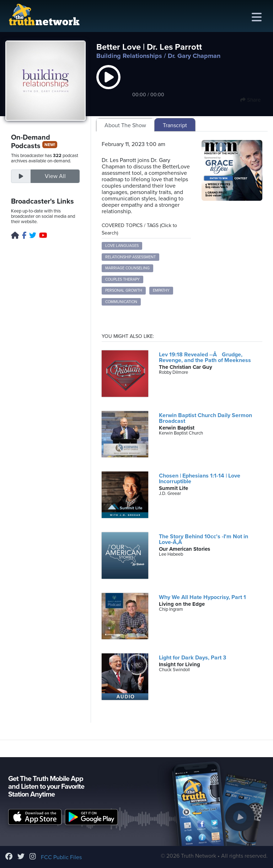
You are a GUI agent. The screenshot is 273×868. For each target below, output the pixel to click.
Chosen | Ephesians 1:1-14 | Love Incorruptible (200, 479)
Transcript (175, 125)
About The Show (125, 125)
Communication (121, 302)
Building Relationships (129, 56)
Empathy (161, 290)
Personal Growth (124, 290)
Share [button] (250, 100)
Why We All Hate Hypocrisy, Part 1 (202, 597)
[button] (108, 85)
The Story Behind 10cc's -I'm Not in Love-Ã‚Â (204, 539)
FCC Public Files (61, 857)
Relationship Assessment (130, 257)
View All (55, 176)
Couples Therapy (122, 279)
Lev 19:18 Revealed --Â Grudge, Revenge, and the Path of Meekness (205, 357)
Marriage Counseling (127, 268)
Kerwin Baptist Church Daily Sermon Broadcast (205, 418)
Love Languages (122, 246)
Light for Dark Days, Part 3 (192, 658)
